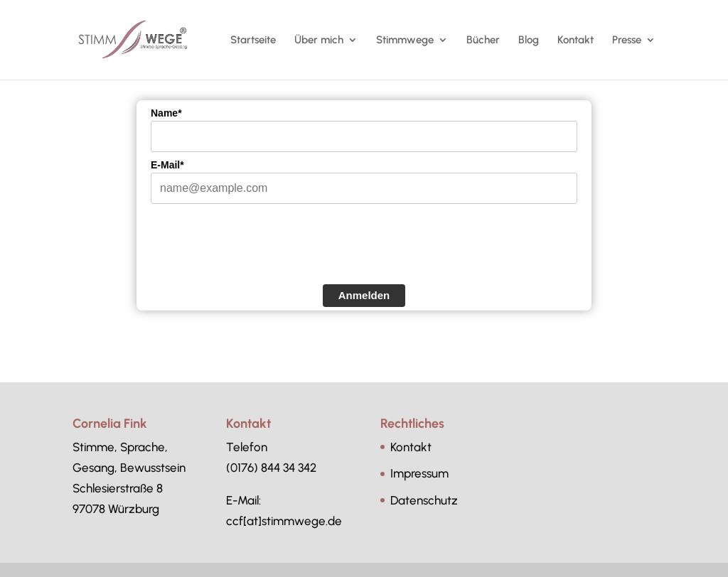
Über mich (319, 41)
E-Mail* (167, 165)
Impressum (419, 473)
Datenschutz (424, 500)
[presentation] (259, 253)
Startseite (253, 41)
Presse (627, 41)
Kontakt (576, 41)
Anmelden (364, 295)
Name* (166, 113)
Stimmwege (405, 41)
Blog (529, 41)
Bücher (483, 41)
